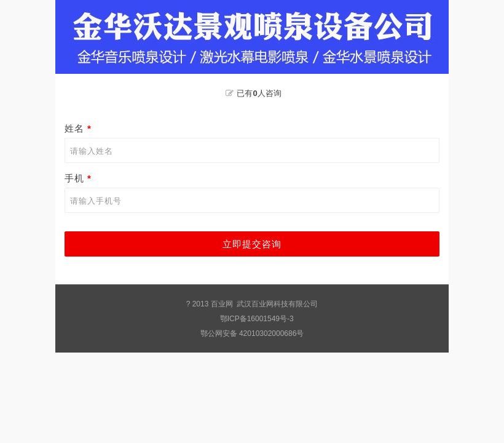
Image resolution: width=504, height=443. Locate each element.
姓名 (80, 128)
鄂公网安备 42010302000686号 (252, 333)
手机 (80, 178)
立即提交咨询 (252, 244)
